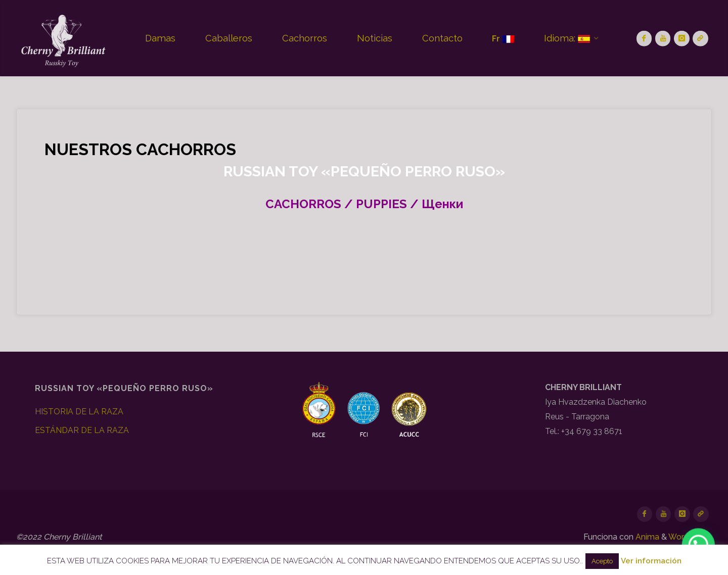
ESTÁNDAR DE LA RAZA (82, 430)
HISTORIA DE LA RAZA (79, 412)
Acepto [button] (602, 561)
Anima (646, 537)
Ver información (651, 561)
